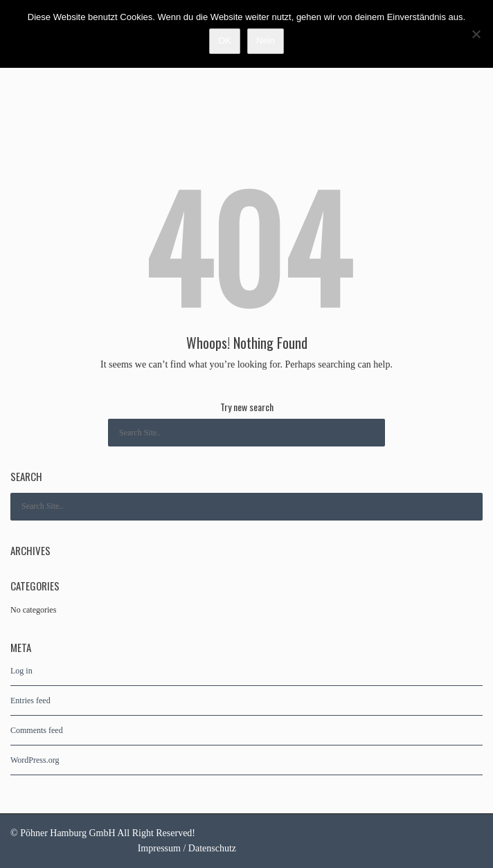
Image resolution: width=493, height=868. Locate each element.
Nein (266, 40)
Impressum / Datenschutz (187, 848)
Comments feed (37, 730)
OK (225, 40)
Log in (21, 671)
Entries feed (30, 700)
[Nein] (476, 34)
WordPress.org (35, 760)
